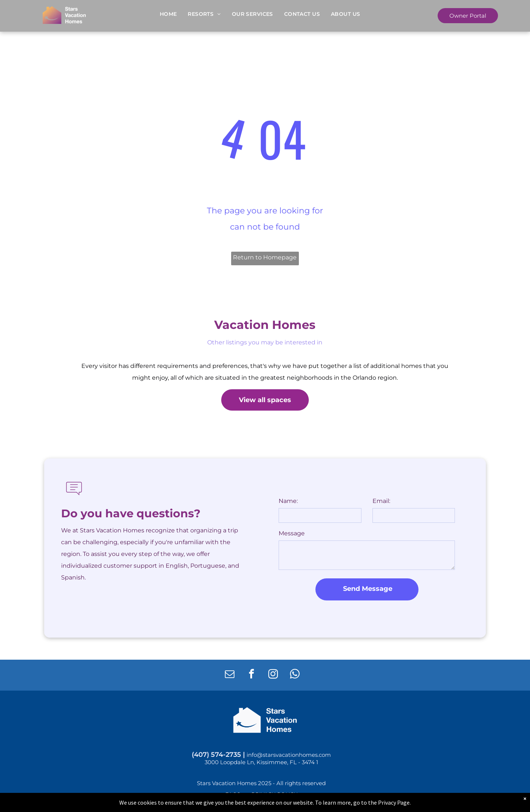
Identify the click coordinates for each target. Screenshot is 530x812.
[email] (229, 675)
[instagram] (273, 675)
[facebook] (251, 675)
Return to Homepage (265, 257)
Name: (288, 501)
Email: (381, 501)
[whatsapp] (295, 675)
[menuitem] (168, 14)
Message (292, 533)
